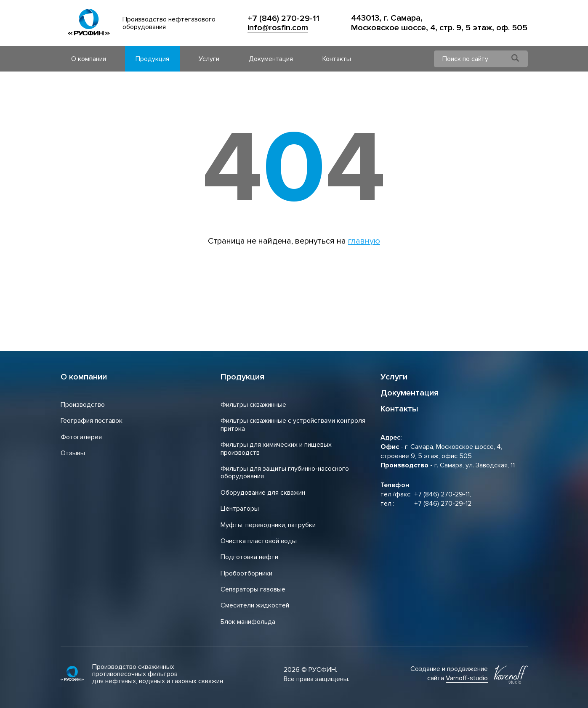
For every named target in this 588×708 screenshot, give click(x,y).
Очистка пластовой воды (259, 541)
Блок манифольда (248, 622)
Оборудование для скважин (263, 493)
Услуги (209, 59)
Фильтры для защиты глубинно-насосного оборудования (285, 472)
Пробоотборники (246, 573)
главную (364, 241)
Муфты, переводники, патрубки (268, 525)
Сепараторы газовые (253, 589)
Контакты (337, 59)
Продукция (152, 59)
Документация (271, 59)
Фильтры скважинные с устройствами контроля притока (293, 424)
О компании (89, 59)
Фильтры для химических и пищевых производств (276, 448)
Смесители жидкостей (255, 605)
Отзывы (73, 453)
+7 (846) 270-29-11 (283, 19)
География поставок (92, 421)
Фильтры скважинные (253, 405)
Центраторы (240, 509)
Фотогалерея (81, 437)
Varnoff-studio (467, 678)
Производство (83, 405)
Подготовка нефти (249, 557)
